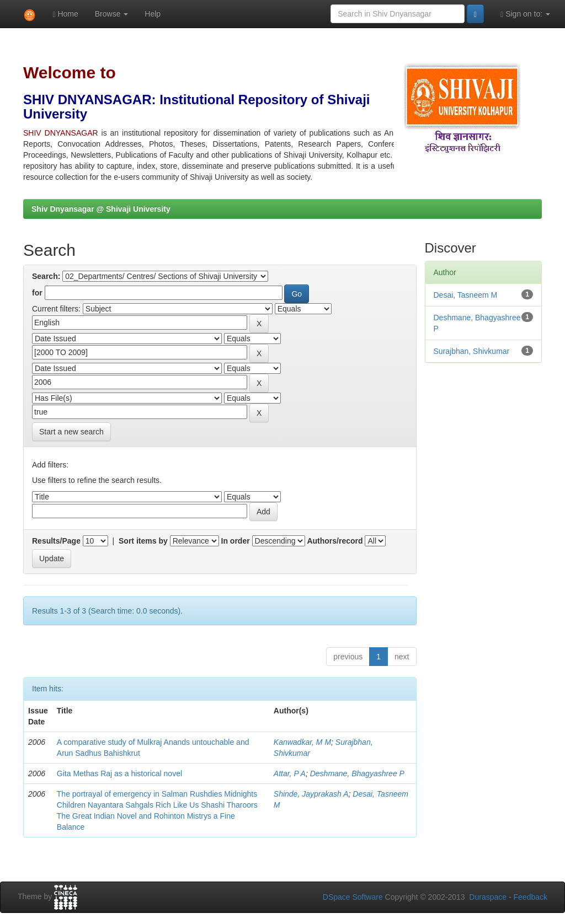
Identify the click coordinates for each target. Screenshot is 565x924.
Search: (46, 276)
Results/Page (56, 541)
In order (236, 541)
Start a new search (71, 432)
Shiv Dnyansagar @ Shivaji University (101, 209)
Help (153, 14)
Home (65, 14)
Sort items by (143, 541)
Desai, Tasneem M (466, 295)
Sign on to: (525, 14)
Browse (112, 14)
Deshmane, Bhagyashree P (357, 773)
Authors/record (335, 541)
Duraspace (488, 897)
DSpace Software (353, 897)
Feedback (531, 897)
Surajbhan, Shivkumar (472, 351)
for (37, 293)
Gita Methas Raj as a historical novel (119, 773)
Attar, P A (290, 773)
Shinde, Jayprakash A (311, 794)
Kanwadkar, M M (302, 742)
